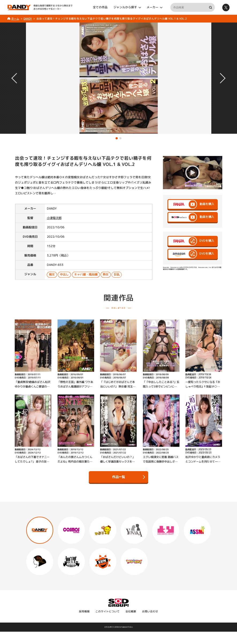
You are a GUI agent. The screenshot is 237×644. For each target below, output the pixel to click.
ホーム (15, 19)
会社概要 (131, 611)
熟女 (106, 274)
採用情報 (84, 611)
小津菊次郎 (54, 218)
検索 (210, 7)
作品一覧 (129, 477)
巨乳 (117, 274)
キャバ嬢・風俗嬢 (86, 274)
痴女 (52, 274)
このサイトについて (108, 611)
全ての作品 (100, 7)
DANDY (28, 19)
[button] (117, 138)
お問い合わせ (150, 611)
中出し (64, 274)
